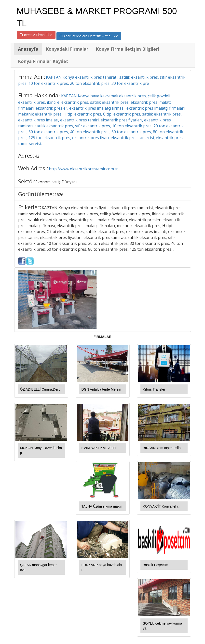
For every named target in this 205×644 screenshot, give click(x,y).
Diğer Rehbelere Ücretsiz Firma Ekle (89, 36)
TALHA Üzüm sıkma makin (102, 506)
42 (37, 156)
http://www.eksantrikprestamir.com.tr (83, 169)
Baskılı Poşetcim (156, 565)
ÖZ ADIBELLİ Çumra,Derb (40, 389)
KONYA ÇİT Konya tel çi (161, 506)
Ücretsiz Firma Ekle (36, 35)
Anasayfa (28, 49)
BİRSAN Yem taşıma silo (162, 448)
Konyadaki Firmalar (67, 49)
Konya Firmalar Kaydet (43, 61)
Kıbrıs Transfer (154, 389)
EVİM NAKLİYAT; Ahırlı (99, 448)
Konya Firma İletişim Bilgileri (127, 49)
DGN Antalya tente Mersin (101, 389)
